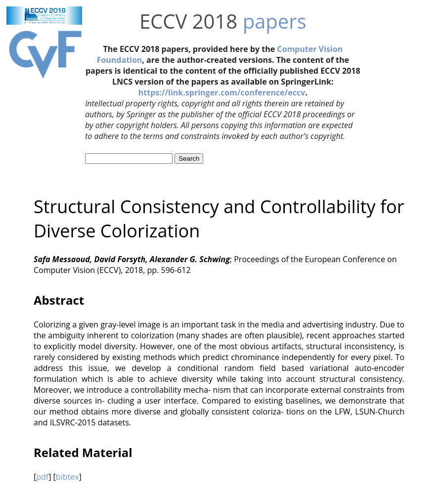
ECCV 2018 (188, 21)
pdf (42, 477)
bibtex (67, 477)
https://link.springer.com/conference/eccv (222, 92)
